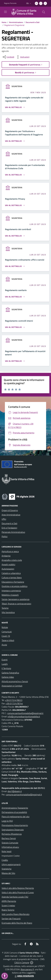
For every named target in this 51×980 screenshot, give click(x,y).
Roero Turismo (8, 910)
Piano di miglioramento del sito (16, 817)
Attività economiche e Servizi (15, 681)
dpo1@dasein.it (15, 791)
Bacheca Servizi (9, 838)
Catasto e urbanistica (11, 573)
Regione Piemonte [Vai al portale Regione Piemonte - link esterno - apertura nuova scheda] (10, 3)
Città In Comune (22, 962)
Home (4, 22)
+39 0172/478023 (14, 700)
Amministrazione (16, 22)
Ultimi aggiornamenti (11, 864)
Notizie (5, 627)
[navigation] (5, 12)
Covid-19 (6, 636)
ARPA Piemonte (9, 901)
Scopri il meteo (8, 905)
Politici (5, 536)
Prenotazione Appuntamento (15, 825)
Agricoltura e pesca (10, 551)
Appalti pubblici (8, 564)
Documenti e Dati (33, 22)
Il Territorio (6, 668)
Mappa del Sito (8, 873)
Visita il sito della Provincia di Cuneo (18, 892)
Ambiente (6, 556)
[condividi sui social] (8, 57)
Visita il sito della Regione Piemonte (18, 888)
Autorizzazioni (8, 569)
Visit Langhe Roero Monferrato (16, 914)
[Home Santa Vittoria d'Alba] (24, 12)
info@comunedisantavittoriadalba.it (24, 716)
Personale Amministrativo (13, 532)
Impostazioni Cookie (11, 856)
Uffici (4, 519)
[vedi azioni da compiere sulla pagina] (23, 57)
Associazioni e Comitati (12, 686)
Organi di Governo (10, 510)
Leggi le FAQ (7, 821)
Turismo (5, 608)
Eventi (5, 660)
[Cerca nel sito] (44, 12)
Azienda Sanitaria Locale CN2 (15, 897)
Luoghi (5, 664)
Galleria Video (8, 677)
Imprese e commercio (11, 591)
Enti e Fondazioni (9, 528)
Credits (5, 860)
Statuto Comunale (10, 843)
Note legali (7, 851)
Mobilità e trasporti (10, 595)
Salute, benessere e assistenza (16, 599)
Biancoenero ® (27, 969)
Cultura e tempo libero (12, 578)
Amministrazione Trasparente (15, 808)
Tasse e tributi (8, 640)
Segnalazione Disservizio (13, 830)
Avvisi (4, 645)
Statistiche (7, 869)
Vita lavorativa (8, 612)
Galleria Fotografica (10, 673)
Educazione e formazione (13, 582)
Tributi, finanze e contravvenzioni (16, 604)
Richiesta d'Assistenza (12, 834)
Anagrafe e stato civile (12, 560)
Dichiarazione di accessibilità (14, 812)
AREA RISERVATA (24, 976)
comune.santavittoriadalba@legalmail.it (25, 713)
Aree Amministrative (11, 515)
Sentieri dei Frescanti (11, 919)
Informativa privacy (10, 847)
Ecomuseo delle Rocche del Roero (17, 923)
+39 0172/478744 (14, 703)
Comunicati (7, 632)
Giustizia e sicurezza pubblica (14, 586)
